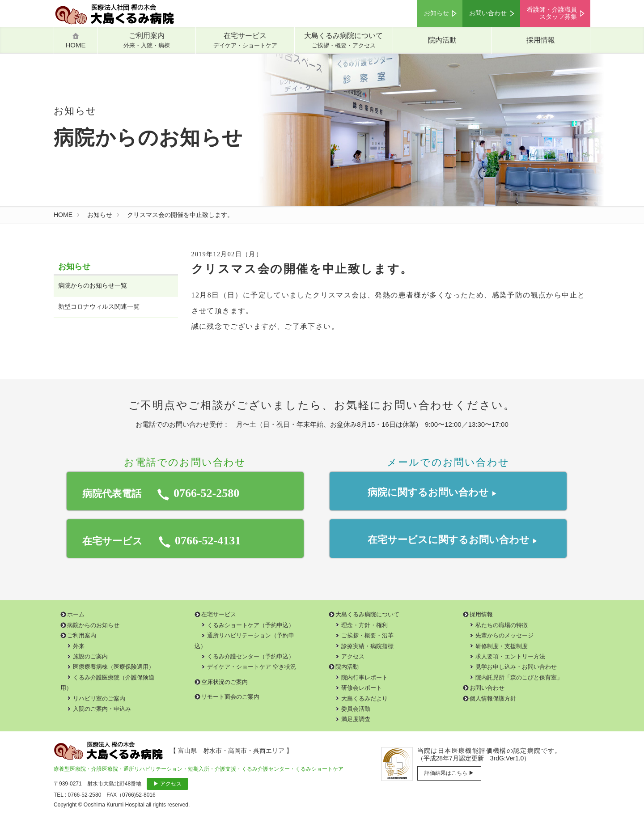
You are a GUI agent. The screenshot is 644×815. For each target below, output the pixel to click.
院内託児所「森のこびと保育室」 (519, 677)
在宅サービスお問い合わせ (453, 540)
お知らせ (436, 13)
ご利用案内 (147, 40)
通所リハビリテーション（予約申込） (244, 641)
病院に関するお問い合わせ (432, 494)
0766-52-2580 (85, 795)
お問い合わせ (488, 13)
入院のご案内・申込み (102, 709)
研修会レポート (362, 688)
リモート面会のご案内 (230, 697)
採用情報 (541, 40)
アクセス (353, 656)
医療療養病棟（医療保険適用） (114, 667)
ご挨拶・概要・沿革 (367, 635)
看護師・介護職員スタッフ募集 (552, 13)
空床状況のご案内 (225, 682)
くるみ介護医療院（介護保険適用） (107, 683)
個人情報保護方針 (493, 698)
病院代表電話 (161, 493)
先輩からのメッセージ (504, 635)
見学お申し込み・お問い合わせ (516, 667)
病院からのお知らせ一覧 (93, 286)
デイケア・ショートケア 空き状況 (252, 667)
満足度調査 (356, 719)
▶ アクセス (167, 784)
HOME (63, 215)
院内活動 (442, 40)
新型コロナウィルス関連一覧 (99, 307)
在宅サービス (245, 40)
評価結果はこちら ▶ (449, 773)
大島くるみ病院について (343, 40)
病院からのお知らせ (93, 625)
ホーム (76, 614)
